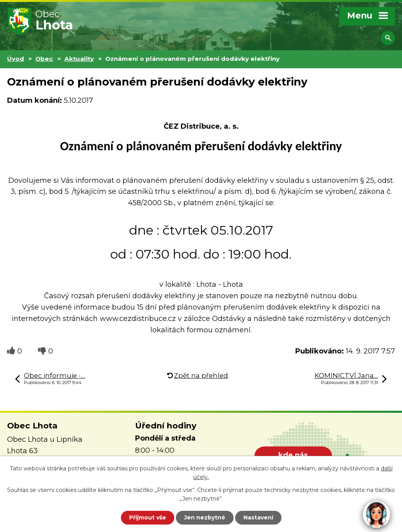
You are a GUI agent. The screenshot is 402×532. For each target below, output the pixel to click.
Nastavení (258, 517)
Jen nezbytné (205, 517)
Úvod (16, 59)
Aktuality (79, 59)
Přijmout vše (148, 517)
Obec (44, 59)
